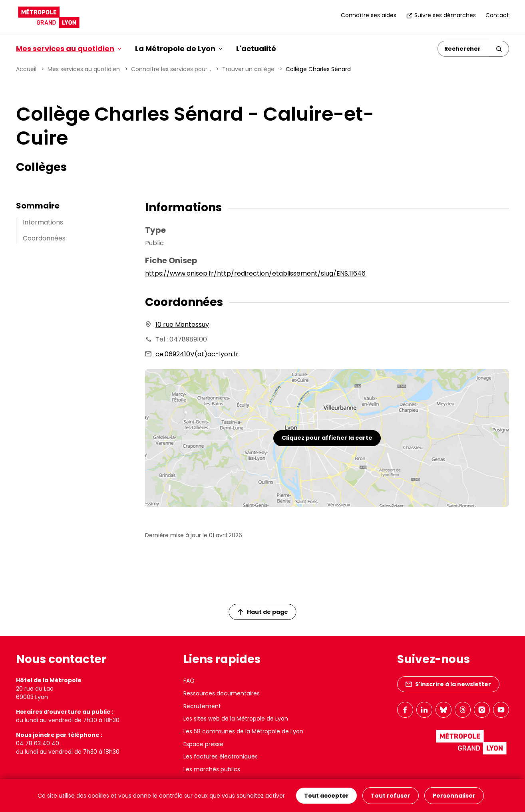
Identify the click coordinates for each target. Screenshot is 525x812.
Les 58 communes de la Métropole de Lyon (243, 731)
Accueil (26, 69)
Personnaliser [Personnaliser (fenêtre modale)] (454, 796)
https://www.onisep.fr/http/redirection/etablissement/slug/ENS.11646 (255, 273)
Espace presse (203, 744)
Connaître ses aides (369, 15)
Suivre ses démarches (441, 15)
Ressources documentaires (222, 693)
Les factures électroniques (221, 756)
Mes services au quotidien (84, 69)
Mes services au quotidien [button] (69, 49)
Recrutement (202, 706)
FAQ (189, 681)
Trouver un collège (248, 69)
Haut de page (263, 612)
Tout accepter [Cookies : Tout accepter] (326, 796)
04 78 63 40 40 (38, 743)
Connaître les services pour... (171, 69)
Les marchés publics (212, 769)
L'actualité (256, 49)
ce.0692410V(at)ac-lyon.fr (197, 354)
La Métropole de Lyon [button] (179, 49)
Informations (43, 222)
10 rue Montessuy (182, 325)
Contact (497, 15)
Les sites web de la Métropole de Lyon (236, 719)
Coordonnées (44, 238)
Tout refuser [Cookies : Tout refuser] (391, 796)
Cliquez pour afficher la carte (327, 438)
